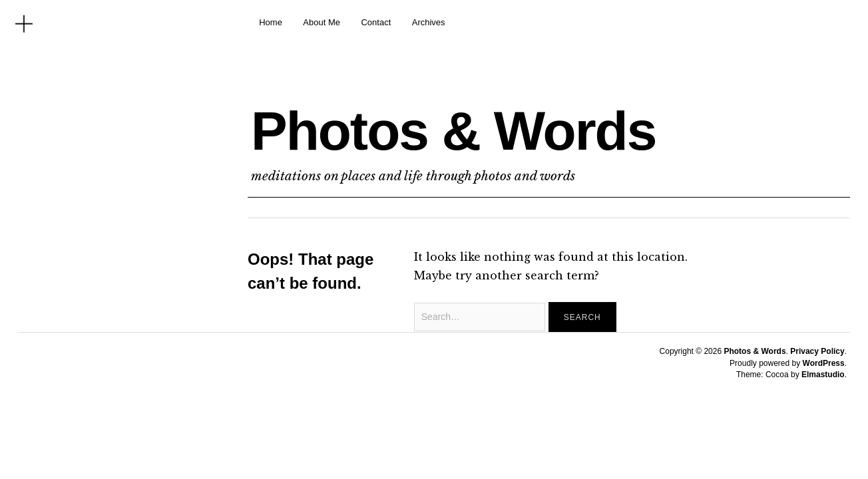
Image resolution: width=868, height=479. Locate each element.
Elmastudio (823, 375)
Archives (429, 22)
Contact (376, 22)
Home (271, 22)
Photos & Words (453, 131)
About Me (322, 22)
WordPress (824, 363)
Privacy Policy (817, 351)
